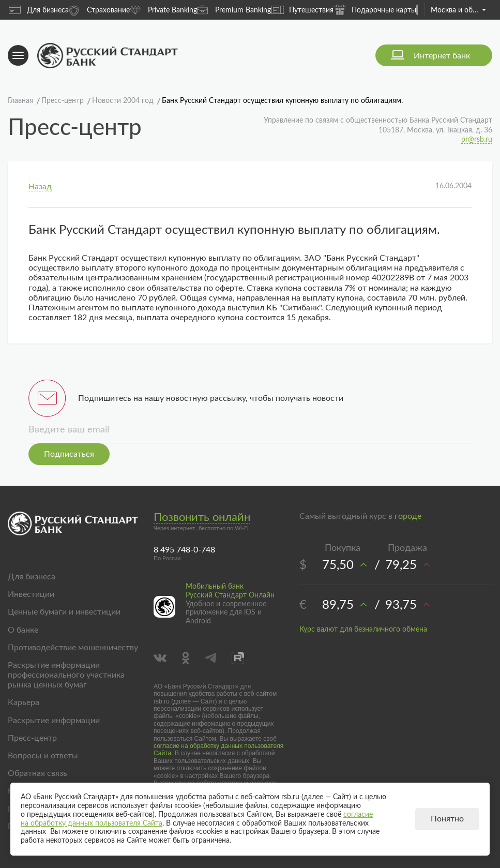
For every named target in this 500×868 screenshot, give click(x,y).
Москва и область (458, 10)
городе (408, 516)
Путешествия (302, 10)
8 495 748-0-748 (184, 550)
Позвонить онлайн (202, 517)
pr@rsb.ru (477, 140)
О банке (23, 630)
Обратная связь (37, 773)
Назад (40, 187)
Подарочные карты (375, 10)
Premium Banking (234, 10)
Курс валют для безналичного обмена (363, 630)
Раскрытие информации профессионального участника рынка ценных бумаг (66, 675)
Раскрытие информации (54, 721)
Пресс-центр (32, 738)
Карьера (24, 702)
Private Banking (163, 10)
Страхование (99, 10)
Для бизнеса (39, 10)
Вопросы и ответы (43, 756)
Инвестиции (31, 594)
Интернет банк (442, 56)
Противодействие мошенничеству (73, 648)
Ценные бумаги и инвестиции (64, 612)
